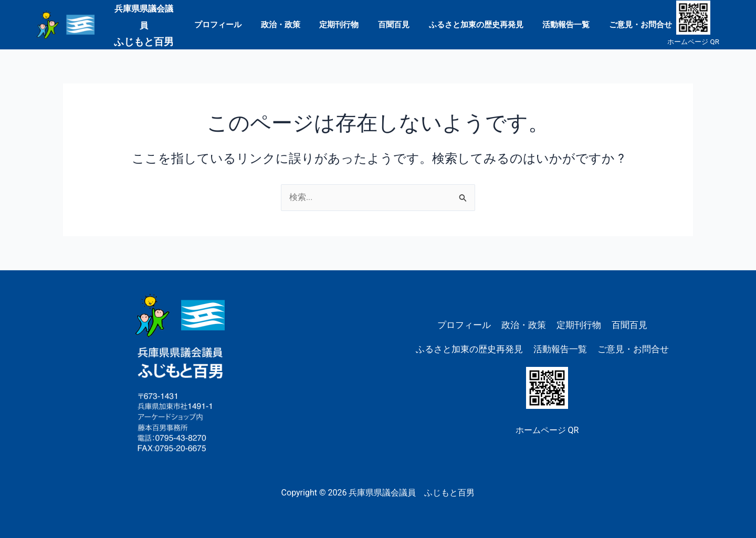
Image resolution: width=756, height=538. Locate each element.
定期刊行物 (343, 24)
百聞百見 (394, 24)
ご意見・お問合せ (630, 24)
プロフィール (228, 24)
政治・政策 (287, 24)
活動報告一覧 (559, 24)
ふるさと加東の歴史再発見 (472, 24)
